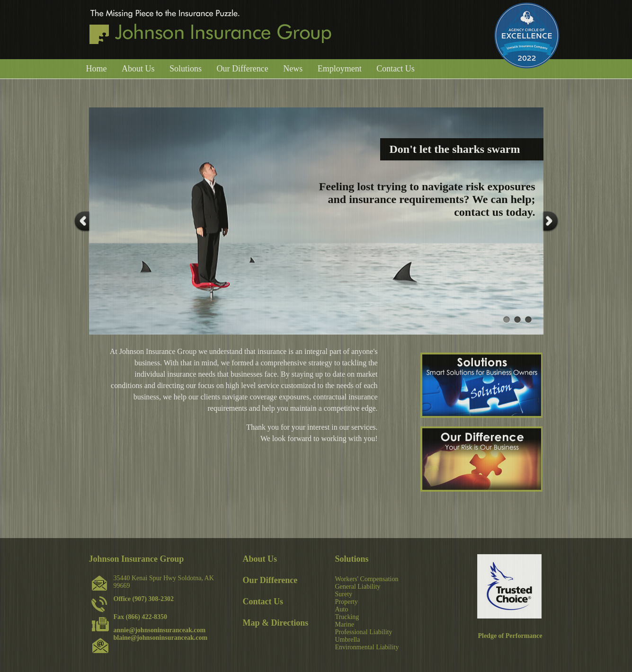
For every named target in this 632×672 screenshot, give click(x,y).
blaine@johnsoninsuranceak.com (161, 638)
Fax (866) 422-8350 (141, 617)
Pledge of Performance (510, 636)
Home (97, 69)
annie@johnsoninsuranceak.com (160, 630)
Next (551, 221)
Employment (340, 69)
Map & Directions (276, 623)
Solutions (186, 69)
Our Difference (243, 69)
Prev (82, 221)
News (293, 69)
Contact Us (396, 69)
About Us (138, 69)
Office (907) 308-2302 (144, 599)
